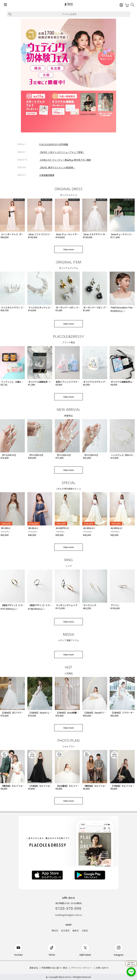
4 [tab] (70, 137)
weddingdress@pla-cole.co (69, 915)
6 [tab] (75, 137)
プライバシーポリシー (81, 968)
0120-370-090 (68, 909)
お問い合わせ (102, 968)
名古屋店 (65, 931)
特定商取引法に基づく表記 (54, 968)
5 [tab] (72, 137)
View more (68, 249)
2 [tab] (65, 137)
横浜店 (55, 931)
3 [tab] (67, 137)
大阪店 (85, 931)
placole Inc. (66, 977)
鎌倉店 (76, 931)
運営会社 (34, 968)
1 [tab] (62, 137)
